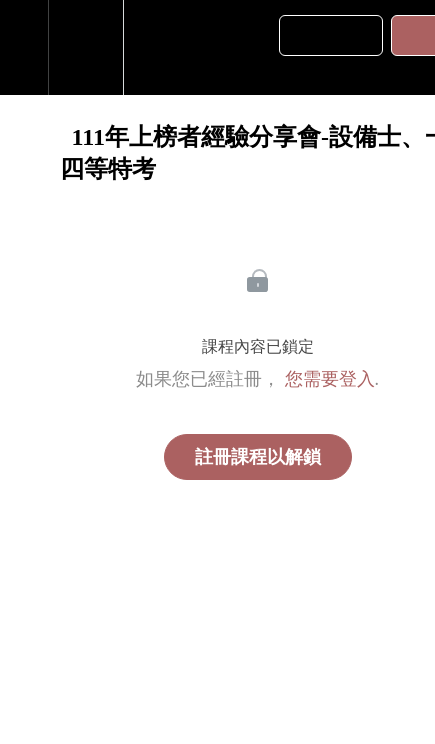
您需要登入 (330, 379)
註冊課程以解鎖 (258, 457)
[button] (24, 47)
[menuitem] (85, 47)
